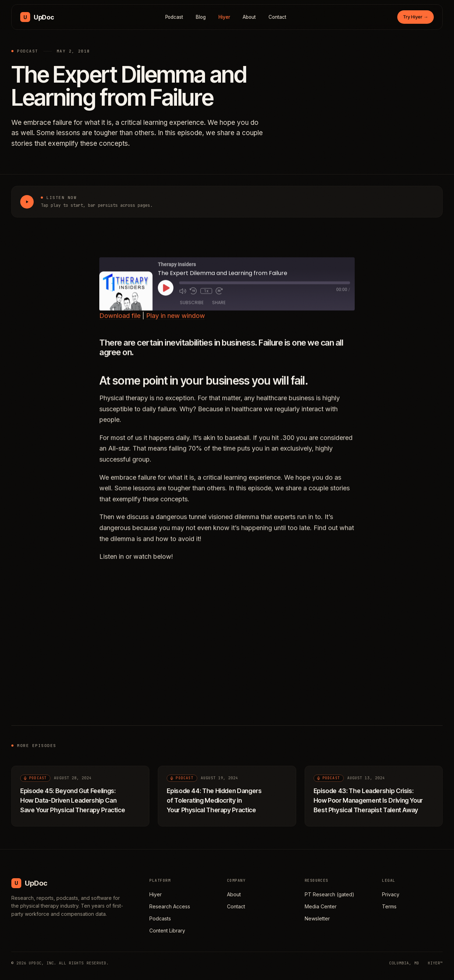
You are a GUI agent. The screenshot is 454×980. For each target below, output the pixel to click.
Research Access (170, 906)
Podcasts (160, 918)
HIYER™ (435, 963)
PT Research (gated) (330, 894)
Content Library (167, 931)
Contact (277, 17)
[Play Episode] (166, 296)
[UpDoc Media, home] (37, 17)
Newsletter (317, 918)
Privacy (391, 894)
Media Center (321, 906)
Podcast (174, 17)
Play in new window (176, 324)
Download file (120, 324)
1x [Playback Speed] (206, 299)
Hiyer (224, 17)
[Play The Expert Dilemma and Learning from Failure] (27, 202)
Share (219, 311)
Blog (201, 17)
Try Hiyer (416, 17)
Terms (389, 906)
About (249, 17)
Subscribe (192, 311)
